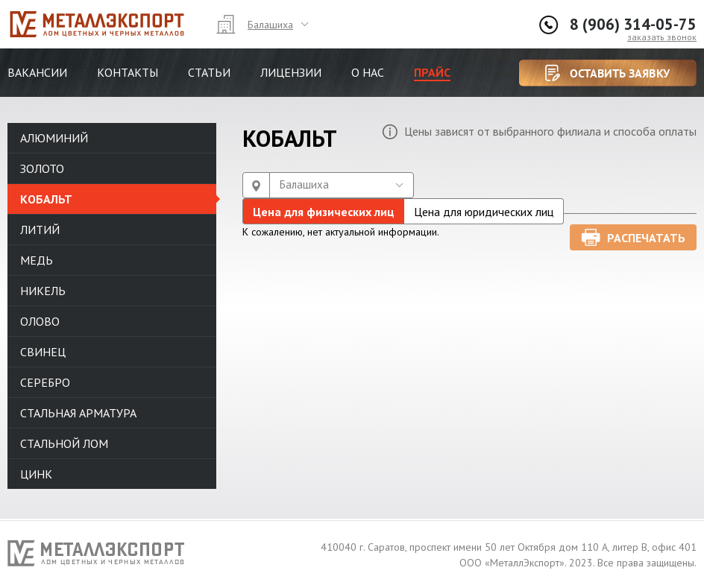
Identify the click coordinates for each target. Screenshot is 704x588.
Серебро (45, 382)
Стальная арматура (78, 413)
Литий (40, 230)
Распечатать (646, 238)
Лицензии (291, 72)
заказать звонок (662, 37)
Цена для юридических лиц (484, 212)
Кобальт (46, 199)
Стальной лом (64, 443)
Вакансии (37, 72)
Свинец (43, 352)
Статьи (209, 72)
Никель (43, 291)
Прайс (432, 72)
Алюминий (54, 138)
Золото (42, 168)
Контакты (128, 72)
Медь (37, 260)
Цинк (36, 474)
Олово (40, 321)
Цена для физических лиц (324, 212)
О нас (368, 72)
